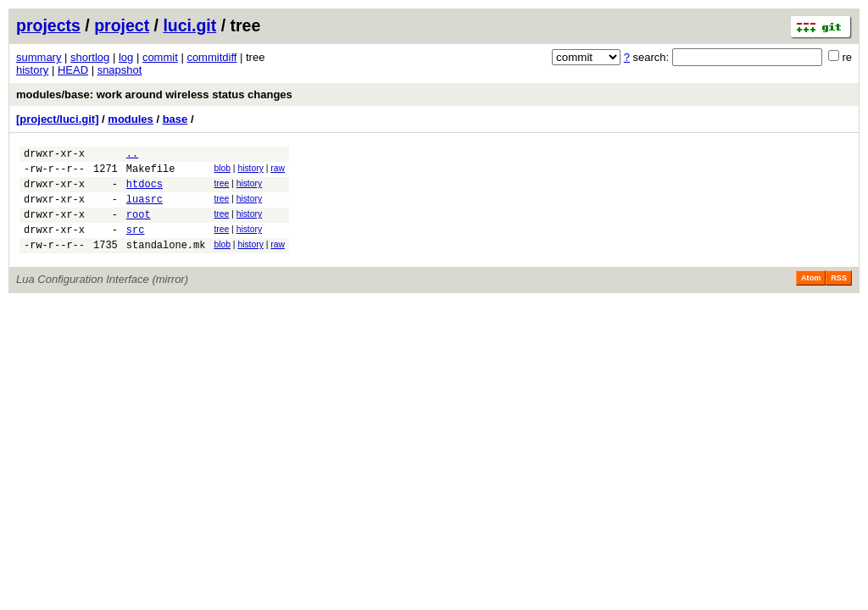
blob (222, 171)
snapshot (120, 70)
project (122, 25)
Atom (811, 296)
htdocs (145, 191)
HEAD (73, 70)
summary (39, 57)
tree (221, 189)
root (139, 227)
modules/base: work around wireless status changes (154, 94)
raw (278, 171)
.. (132, 155)
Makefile (151, 173)
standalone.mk (166, 262)
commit (160, 57)
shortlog (90, 57)
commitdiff (211, 57)
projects (48, 25)
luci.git (189, 25)
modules (130, 119)
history (32, 70)
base (175, 119)
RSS (839, 296)
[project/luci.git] (58, 119)
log (126, 57)
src (136, 244)
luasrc (145, 209)
